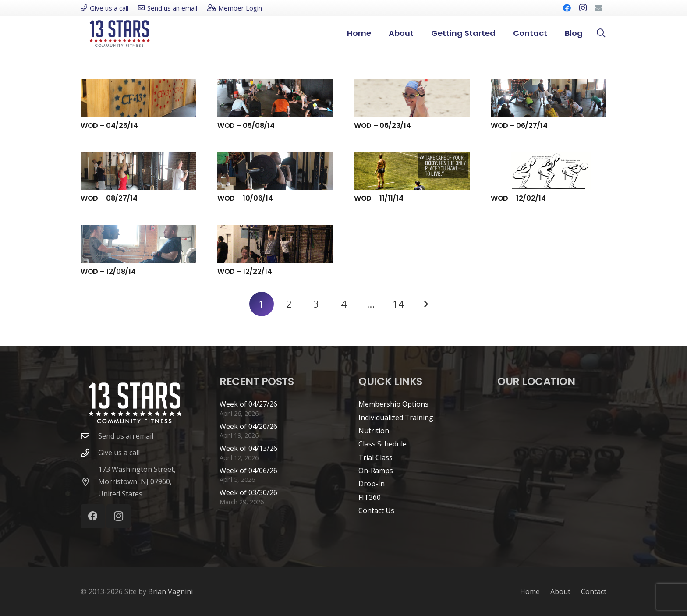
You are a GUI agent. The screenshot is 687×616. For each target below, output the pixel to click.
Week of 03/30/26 (248, 492)
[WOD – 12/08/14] (138, 244)
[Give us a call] (89, 453)
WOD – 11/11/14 (379, 198)
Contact (594, 591)
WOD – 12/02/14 (518, 198)
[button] (601, 33)
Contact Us (376, 510)
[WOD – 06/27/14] (549, 98)
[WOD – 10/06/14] (275, 171)
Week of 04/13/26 (248, 448)
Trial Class (375, 457)
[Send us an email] (89, 436)
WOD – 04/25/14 (109, 126)
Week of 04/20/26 (248, 426)
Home (530, 591)
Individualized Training (396, 418)
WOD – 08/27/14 (109, 198)
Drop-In (372, 484)
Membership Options (393, 404)
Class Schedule (382, 444)
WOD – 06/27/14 (519, 126)
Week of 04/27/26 (248, 404)
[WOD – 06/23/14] (412, 98)
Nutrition (374, 431)
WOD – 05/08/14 (246, 126)
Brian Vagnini (170, 591)
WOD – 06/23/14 (382, 126)
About (560, 591)
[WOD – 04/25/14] (138, 98)
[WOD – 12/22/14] (275, 244)
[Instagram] (583, 8)
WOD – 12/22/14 (245, 271)
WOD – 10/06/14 (245, 198)
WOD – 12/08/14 (108, 271)
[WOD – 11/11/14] (412, 171)
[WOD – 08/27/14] (138, 171)
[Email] (598, 8)
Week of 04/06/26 (248, 471)
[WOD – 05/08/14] (275, 98)
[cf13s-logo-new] (120, 34)
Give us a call (119, 453)
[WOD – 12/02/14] (549, 171)
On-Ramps (376, 471)
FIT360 (370, 497)
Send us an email (126, 436)
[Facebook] (567, 8)
